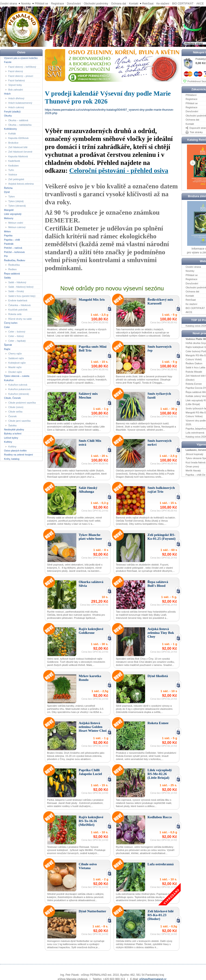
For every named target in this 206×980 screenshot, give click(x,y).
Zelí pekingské (16, 179)
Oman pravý (192, 466)
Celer (7, 327)
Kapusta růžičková (18, 138)
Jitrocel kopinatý (194, 454)
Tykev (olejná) (16, 201)
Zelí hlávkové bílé (18, 147)
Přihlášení (191, 95)
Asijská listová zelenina (21, 184)
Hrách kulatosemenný (20, 103)
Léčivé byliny (11, 438)
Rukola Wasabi (194, 372)
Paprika (8, 235)
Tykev (12, 196)
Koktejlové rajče (17, 363)
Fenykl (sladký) (12, 112)
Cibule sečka (15, 412)
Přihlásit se (41, 4)
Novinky (26, 4)
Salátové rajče (16, 358)
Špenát (8, 345)
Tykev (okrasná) (17, 206)
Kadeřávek (14, 161)
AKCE (189, 312)
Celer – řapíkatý (17, 341)
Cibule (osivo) (16, 407)
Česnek (12, 416)
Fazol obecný (16, 71)
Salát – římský (16, 291)
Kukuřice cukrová (18, 385)
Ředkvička (14, 265)
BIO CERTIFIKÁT (195, 308)
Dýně (7, 192)
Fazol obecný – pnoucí (21, 76)
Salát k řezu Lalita (195, 367)
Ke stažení (163, 4)
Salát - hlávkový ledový (21, 287)
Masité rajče (15, 367)
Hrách (7, 94)
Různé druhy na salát (20, 319)
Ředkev (12, 269)
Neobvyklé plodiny (14, 430)
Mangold (9, 210)
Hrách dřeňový (16, 98)
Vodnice (13, 175)
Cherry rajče (15, 354)
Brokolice (13, 142)
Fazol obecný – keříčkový (22, 67)
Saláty (8, 278)
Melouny (9, 218)
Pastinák (9, 244)
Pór (6, 256)
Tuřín (11, 170)
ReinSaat (148, 4)
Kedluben (14, 165)
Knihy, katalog (12, 459)
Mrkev (7, 231)
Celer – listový (16, 336)
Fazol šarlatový (17, 80)
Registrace (57, 4)
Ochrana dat (118, 4)
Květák (12, 134)
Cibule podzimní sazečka (22, 402)
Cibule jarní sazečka (19, 421)
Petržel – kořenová (14, 252)
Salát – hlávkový (17, 282)
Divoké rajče (15, 372)
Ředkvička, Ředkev (15, 260)
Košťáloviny (10, 129)
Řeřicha (8, 188)
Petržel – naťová (13, 248)
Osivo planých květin (15, 451)
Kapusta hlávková (18, 156)
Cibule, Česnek (12, 398)
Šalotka (12, 425)
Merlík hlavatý (193, 471)
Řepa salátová (12, 274)
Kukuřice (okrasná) (19, 394)
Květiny (8, 442)
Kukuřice (9, 380)
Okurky (8, 116)
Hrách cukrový (16, 107)
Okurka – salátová (18, 120)
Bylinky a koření (13, 434)
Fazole (8, 62)
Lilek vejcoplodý (13, 214)
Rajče (7, 349)
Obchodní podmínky (96, 4)
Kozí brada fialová (195, 462)
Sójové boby (15, 85)
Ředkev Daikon (194, 363)
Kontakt (133, 4)
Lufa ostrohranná (195, 433)
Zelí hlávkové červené (20, 152)
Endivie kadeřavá (18, 300)
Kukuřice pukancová (19, 389)
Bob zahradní (16, 90)
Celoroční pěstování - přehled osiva (119, 171)
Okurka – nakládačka (20, 125)
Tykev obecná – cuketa (17, 376)
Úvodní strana (9, 4)
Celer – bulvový (17, 332)
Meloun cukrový (17, 227)
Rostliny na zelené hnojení (18, 455)
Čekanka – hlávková (19, 305)
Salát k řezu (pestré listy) (22, 296)
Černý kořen (11, 323)
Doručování (74, 4)
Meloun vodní (16, 223)
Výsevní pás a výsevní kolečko (21, 58)
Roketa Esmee (194, 384)
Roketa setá (15, 314)
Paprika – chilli (12, 240)
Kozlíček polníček (18, 310)
